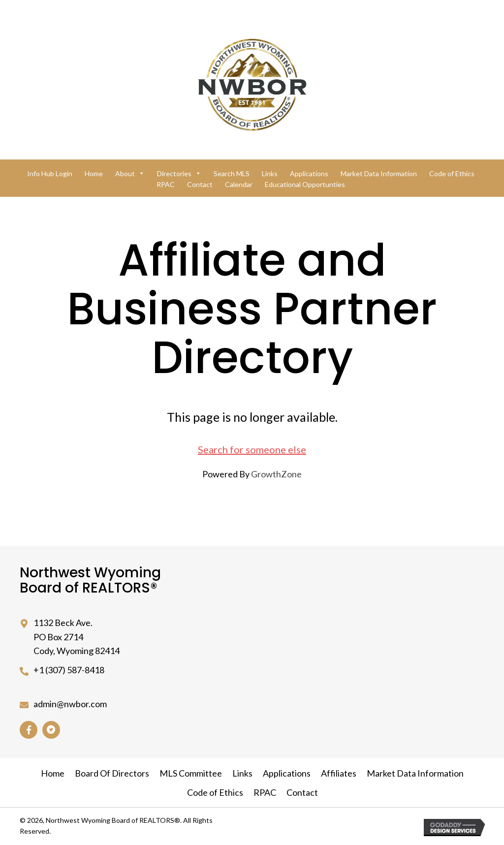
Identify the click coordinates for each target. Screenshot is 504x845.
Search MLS (232, 173)
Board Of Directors (112, 773)
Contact (200, 184)
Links (270, 173)
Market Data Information (379, 173)
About (130, 173)
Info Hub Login (50, 173)
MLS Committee (191, 773)
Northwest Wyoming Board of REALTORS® (90, 580)
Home (94, 173)
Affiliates (339, 773)
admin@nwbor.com (70, 704)
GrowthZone (276, 474)
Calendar (239, 184)
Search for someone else (252, 449)
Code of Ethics (452, 173)
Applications (309, 173)
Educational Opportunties (305, 184)
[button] (29, 730)
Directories (179, 173)
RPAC (166, 184)
